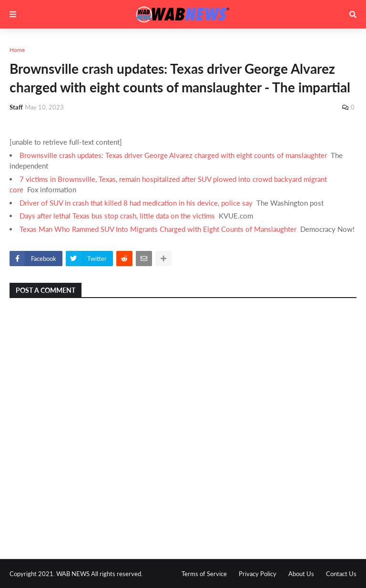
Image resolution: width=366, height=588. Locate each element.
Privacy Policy (258, 574)
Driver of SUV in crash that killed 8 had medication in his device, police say (136, 203)
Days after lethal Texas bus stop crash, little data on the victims (117, 216)
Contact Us (341, 574)
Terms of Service (204, 574)
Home (17, 50)
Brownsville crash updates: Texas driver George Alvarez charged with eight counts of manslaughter (173, 155)
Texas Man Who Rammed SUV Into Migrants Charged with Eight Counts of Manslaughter (158, 229)
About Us (301, 574)
